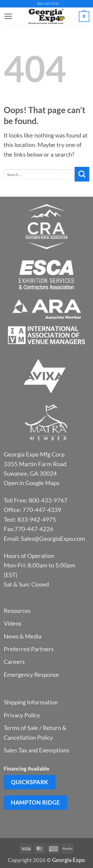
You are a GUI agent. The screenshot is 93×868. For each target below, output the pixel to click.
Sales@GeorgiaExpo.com (53, 538)
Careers (14, 662)
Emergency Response (31, 674)
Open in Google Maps (31, 483)
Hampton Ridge (35, 802)
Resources (17, 611)
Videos (13, 623)
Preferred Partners (29, 649)
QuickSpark (30, 782)
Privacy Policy (22, 715)
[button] (8, 16)
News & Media (23, 636)
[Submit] (82, 174)
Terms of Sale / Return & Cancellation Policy (35, 732)
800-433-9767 (48, 4)
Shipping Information (31, 702)
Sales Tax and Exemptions (36, 750)
